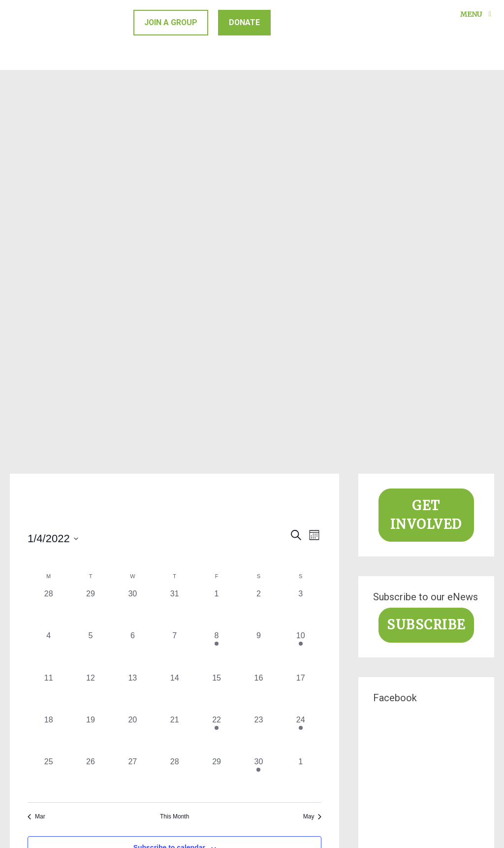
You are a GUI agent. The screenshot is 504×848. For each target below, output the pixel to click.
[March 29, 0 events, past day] (90, 609)
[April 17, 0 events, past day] (300, 693)
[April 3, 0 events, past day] (300, 609)
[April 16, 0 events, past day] (259, 693)
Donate (246, 22)
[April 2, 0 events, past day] (259, 609)
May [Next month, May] (313, 816)
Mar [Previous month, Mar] (36, 816)
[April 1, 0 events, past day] (216, 609)
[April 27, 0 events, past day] (133, 777)
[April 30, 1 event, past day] (259, 777)
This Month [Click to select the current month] (174, 816)
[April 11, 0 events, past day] (48, 693)
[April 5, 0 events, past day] (90, 651)
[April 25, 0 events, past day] (48, 777)
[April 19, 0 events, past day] (90, 735)
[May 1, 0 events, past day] (300, 777)
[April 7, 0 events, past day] (174, 651)
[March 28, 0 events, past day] (48, 609)
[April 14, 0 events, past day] (174, 693)
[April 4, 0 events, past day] (48, 651)
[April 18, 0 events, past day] (48, 735)
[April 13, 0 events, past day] (133, 693)
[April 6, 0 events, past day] (133, 651)
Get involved (426, 515)
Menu (477, 14)
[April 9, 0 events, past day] (259, 651)
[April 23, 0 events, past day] (259, 735)
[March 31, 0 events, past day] (174, 609)
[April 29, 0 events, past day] (216, 777)
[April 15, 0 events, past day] (216, 693)
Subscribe (426, 625)
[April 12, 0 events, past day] (90, 693)
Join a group (171, 22)
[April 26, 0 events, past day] (90, 777)
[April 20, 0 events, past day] (133, 735)
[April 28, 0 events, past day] (174, 777)
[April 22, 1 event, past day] (216, 735)
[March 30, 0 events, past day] (133, 609)
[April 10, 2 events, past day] (300, 651)
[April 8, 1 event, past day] (216, 651)
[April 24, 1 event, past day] (300, 735)
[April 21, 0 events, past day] (174, 735)
